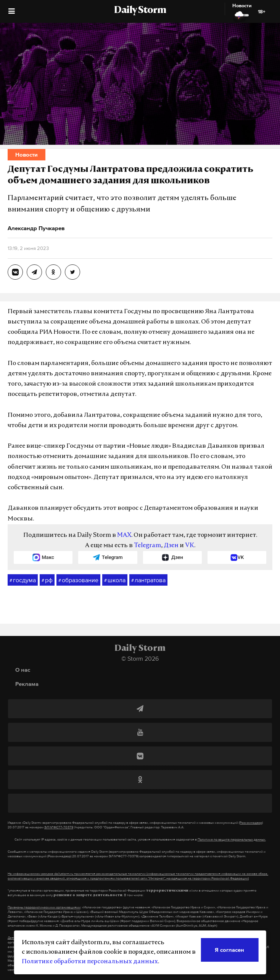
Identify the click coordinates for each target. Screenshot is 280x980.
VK (190, 546)
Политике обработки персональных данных (90, 962)
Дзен (171, 546)
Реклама (27, 684)
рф (47, 580)
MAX (124, 535)
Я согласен (229, 950)
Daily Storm (140, 11)
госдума (23, 580)
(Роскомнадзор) (251, 823)
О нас (23, 670)
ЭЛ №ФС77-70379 (59, 827)
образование (78, 580)
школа (115, 580)
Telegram (147, 546)
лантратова (148, 580)
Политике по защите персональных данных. (232, 839)
